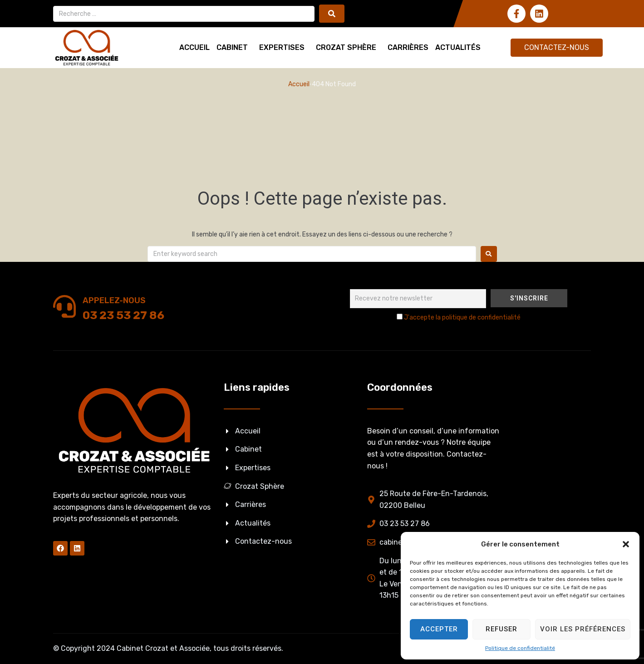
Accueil (299, 84)
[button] (626, 544)
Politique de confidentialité (520, 648)
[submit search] (332, 14)
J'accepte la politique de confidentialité (462, 317)
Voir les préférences (583, 629)
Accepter (439, 629)
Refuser (501, 629)
